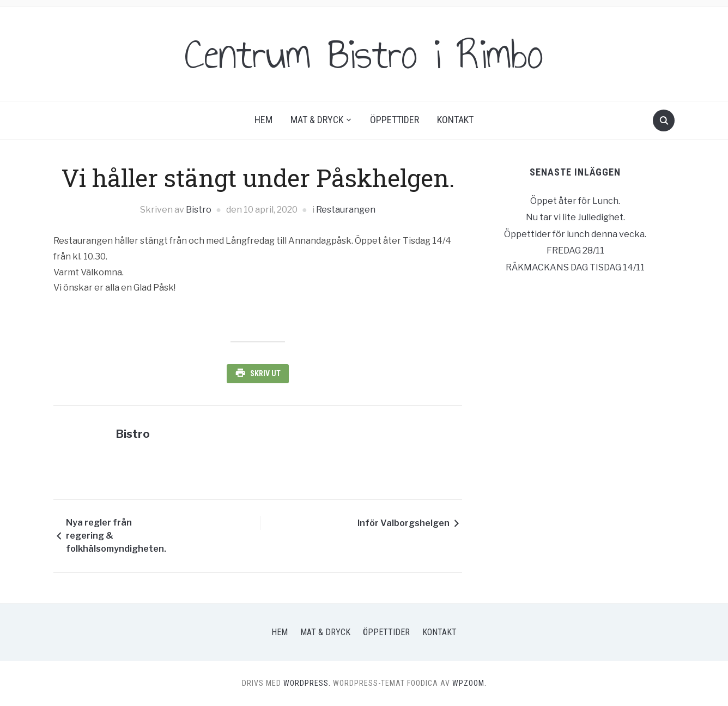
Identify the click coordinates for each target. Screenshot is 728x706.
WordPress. (307, 683)
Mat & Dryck (317, 120)
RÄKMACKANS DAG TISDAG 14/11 (575, 267)
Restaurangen (346, 210)
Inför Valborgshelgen (404, 523)
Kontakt (455, 120)
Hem (263, 120)
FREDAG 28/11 (575, 251)
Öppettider (395, 120)
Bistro (199, 210)
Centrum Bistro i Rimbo (364, 54)
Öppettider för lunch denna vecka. (575, 234)
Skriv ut (265, 373)
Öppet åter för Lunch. (575, 201)
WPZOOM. (469, 683)
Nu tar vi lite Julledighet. (575, 217)
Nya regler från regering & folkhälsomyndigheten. (116, 536)
